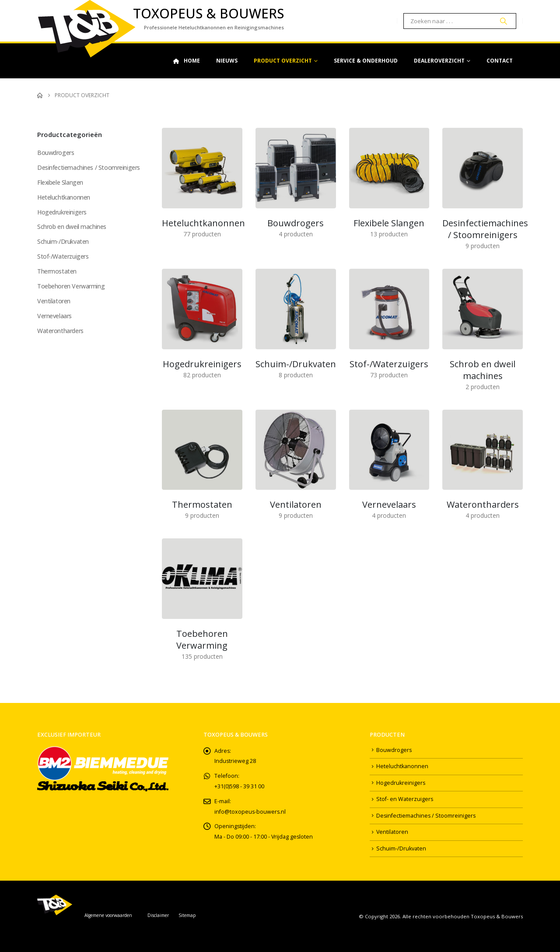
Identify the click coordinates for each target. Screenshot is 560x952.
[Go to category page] (202, 168)
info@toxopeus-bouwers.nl (250, 812)
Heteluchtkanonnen (64, 197)
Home (186, 61)
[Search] (504, 21)
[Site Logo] (86, 29)
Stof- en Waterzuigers (405, 799)
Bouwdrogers (56, 153)
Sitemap (187, 915)
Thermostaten (57, 272)
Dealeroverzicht (439, 61)
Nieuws (227, 61)
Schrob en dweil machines (72, 227)
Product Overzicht (283, 61)
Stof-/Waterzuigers (63, 257)
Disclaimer (158, 915)
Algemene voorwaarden (108, 915)
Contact (500, 61)
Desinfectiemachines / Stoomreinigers (89, 167)
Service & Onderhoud (366, 61)
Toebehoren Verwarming (71, 286)
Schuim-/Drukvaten (63, 242)
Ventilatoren (54, 301)
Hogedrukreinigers (62, 212)
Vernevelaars (54, 316)
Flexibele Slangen (60, 182)
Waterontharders (60, 331)
